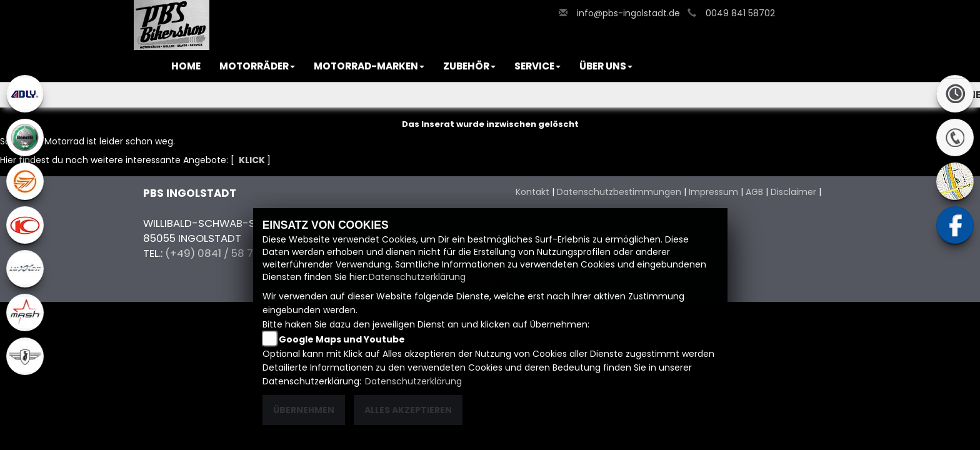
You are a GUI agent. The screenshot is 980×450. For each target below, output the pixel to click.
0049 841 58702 (740, 13)
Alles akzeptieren (408, 410)
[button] (257, 66)
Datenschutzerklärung (417, 277)
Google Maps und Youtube (342, 339)
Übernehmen (304, 410)
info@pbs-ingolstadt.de (628, 13)
